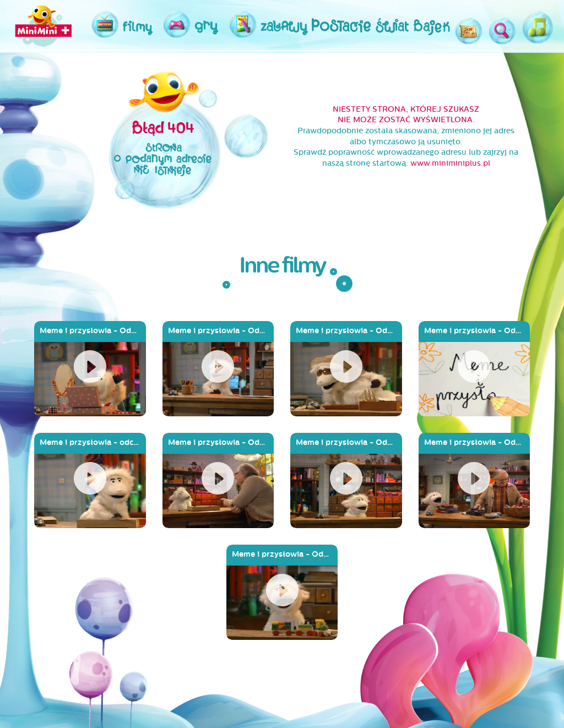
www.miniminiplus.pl (450, 163)
